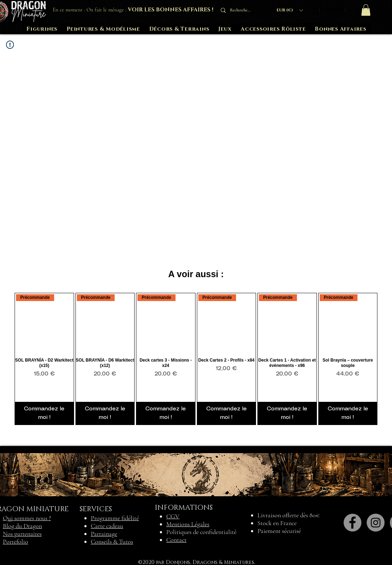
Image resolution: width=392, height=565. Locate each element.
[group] (196, 359)
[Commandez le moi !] (44, 413)
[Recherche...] (242, 10)
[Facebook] (352, 523)
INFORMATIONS (184, 508)
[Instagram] (376, 523)
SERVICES (96, 509)
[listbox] (290, 10)
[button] (290, 10)
